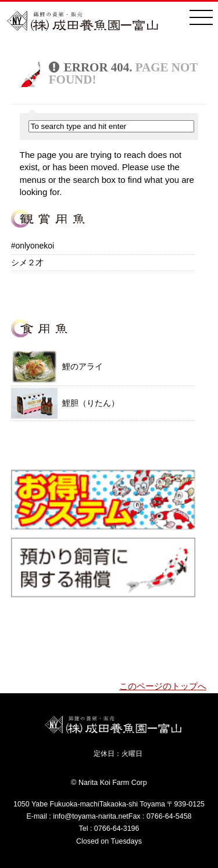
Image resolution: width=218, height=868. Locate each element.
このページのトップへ (163, 686)
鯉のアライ (57, 366)
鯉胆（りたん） (65, 403)
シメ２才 (27, 262)
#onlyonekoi (33, 246)
